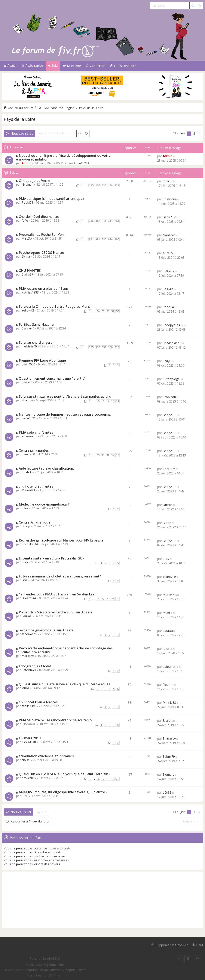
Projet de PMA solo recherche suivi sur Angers (56, 612)
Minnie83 (28, 490)
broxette (28, 778)
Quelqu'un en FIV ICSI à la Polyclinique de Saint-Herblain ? (65, 774)
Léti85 (167, 793)
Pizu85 (167, 181)
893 (104, 239)
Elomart (168, 775)
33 (118, 455)
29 (98, 455)
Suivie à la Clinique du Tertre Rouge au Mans (54, 306)
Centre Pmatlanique (35, 522)
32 (113, 455)
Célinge (168, 289)
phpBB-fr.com (53, 975)
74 (113, 599)
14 (118, 401)
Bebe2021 (170, 217)
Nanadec (169, 235)
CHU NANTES (30, 270)
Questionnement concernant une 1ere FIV (52, 378)
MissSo (27, 238)
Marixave (28, 656)
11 (103, 401)
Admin (26, 163)
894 (110, 239)
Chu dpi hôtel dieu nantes (39, 217)
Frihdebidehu (172, 343)
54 (98, 311)
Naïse (26, 760)
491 (104, 221)
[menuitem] (72, 66)
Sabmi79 (169, 757)
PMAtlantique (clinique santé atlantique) (51, 199)
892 (98, 239)
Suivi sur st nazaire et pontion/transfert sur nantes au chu (65, 396)
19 (113, 779)
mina (25, 454)
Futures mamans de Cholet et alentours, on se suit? (60, 576)
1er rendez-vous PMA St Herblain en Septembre (57, 594)
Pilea (25, 508)
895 (117, 239)
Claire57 (27, 274)
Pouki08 (27, 202)
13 (113, 401)
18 (108, 779)
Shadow (27, 400)
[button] (199, 134)
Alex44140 (29, 742)
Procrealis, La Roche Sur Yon (41, 235)
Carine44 (28, 328)
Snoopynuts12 (173, 325)
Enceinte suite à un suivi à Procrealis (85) (51, 558)
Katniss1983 (30, 292)
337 (104, 347)
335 (91, 347)
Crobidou (169, 397)
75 (118, 599)
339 (117, 347)
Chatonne (170, 199)
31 (108, 455)
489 (91, 221)
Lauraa (27, 616)
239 (117, 185)
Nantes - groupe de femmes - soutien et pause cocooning (65, 414)
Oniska (168, 505)
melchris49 (29, 346)
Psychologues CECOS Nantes (42, 252)
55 (103, 311)
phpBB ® (54, 958)
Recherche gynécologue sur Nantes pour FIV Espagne (61, 540)
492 (110, 221)
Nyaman (28, 184)
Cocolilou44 (30, 544)
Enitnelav (169, 739)
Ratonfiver (29, 670)
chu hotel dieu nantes (36, 486)
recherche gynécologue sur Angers (46, 630)
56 (108, 311)
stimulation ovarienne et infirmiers (46, 756)
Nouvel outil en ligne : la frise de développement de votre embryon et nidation (63, 157)
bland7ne (169, 577)
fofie (25, 220)
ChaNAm (28, 472)
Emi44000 (28, 364)
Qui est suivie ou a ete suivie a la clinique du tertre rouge (65, 684)
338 (110, 347)
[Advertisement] (102, 900)
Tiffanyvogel (172, 379)
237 (104, 185)
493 (117, 221)
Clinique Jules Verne (34, 181)
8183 (25, 796)
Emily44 (27, 382)
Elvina (26, 256)
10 (98, 401)
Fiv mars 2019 (30, 738)
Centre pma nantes (34, 450)
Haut (200, 945)
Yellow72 (28, 310)
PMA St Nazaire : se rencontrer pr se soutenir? (56, 720)
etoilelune (29, 706)
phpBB (30, 970)
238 (110, 185)
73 (108, 599)
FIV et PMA (82, 163)
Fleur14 (168, 685)
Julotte (167, 649)
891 (91, 239)
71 (98, 599)
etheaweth (29, 436)
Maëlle (167, 613)
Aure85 (168, 253)
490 (98, 221)
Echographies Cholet (35, 666)
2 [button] (194, 134)
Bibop (26, 526)
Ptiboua (168, 307)
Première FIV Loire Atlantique (42, 360)
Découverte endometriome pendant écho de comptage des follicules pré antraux (64, 650)
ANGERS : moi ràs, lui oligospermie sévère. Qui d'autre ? (63, 792)
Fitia (24, 580)
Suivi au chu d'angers (35, 342)
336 (98, 347)
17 (103, 779)
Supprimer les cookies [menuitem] (172, 945)
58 (118, 311)
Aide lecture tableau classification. (46, 468)
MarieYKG (170, 595)
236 (98, 185)
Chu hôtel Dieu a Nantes (38, 702)
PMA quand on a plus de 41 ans (44, 288)
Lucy (25, 562)
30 (103, 455)
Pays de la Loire (20, 119)
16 (98, 779)
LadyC (167, 361)
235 (91, 185)
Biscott (168, 721)
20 (118, 779)
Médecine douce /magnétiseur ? (44, 504)
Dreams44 (29, 598)
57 (113, 311)
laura (25, 688)
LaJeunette (170, 667)
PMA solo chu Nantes (36, 432)
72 (103, 599)
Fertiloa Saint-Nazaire (36, 324)
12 (108, 401)
